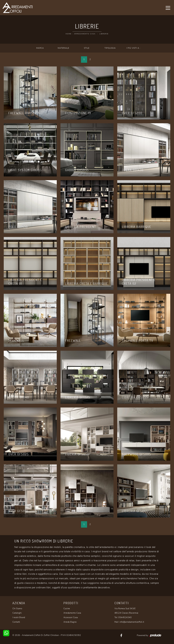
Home (69, 34)
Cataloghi (17, 613)
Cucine (67, 609)
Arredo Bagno (70, 622)
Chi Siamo (17, 609)
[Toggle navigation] (168, 8)
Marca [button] (40, 48)
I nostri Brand (19, 617)
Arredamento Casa (85, 34)
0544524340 (125, 617)
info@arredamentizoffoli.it (132, 622)
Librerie (104, 34)
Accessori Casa (71, 617)
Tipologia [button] (110, 48)
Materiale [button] (63, 48)
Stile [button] (87, 48)
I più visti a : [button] (133, 48)
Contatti (16, 622)
